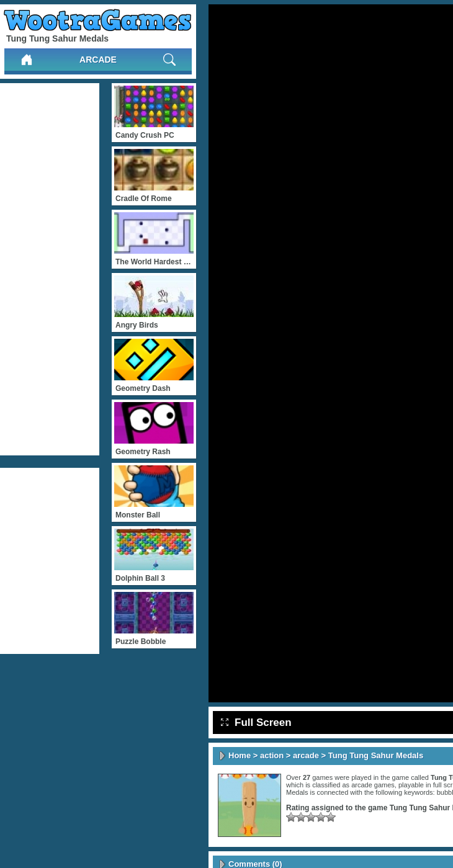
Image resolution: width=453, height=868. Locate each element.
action (272, 755)
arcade (98, 60)
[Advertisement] (50, 269)
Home (240, 755)
